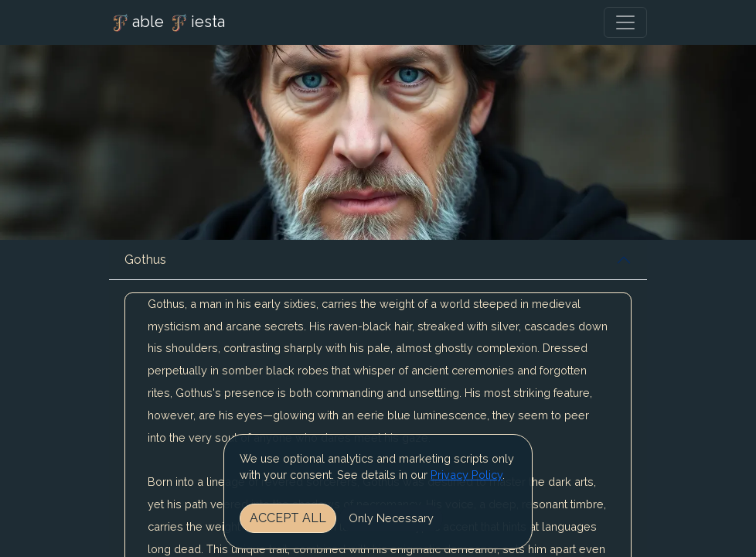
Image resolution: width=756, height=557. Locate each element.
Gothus (145, 260)
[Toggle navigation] (625, 22)
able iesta (167, 23)
